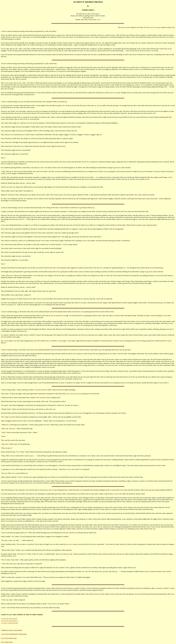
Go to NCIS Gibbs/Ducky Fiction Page (14, 634)
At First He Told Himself (9, 618)
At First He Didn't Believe (9, 621)
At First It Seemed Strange (10, 623)
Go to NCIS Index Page (9, 638)
